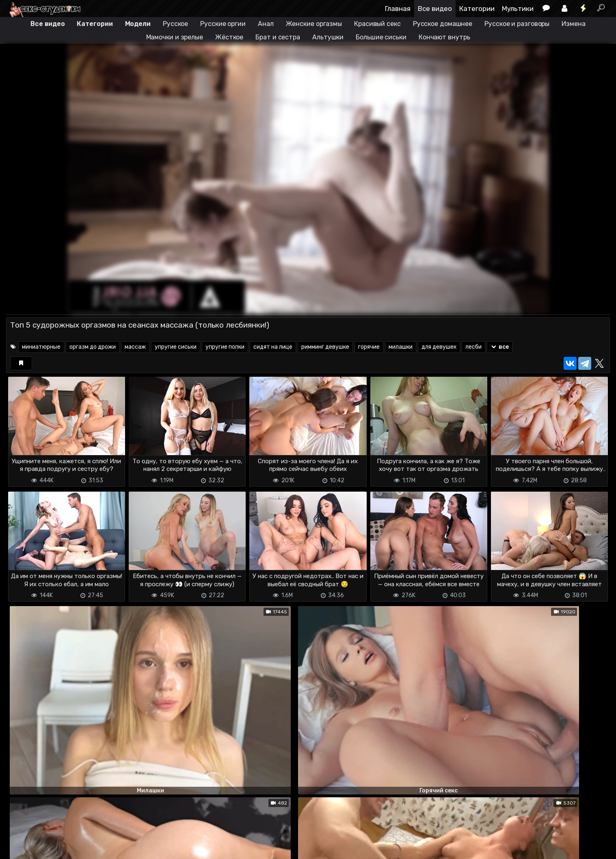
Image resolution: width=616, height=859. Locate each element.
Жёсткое (229, 37)
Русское (175, 24)
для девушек (439, 347)
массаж (135, 347)
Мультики (518, 9)
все (500, 347)
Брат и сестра (278, 37)
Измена (573, 24)
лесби (473, 347)
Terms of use (48, 848)
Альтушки (328, 37)
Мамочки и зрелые (175, 37)
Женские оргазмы (314, 24)
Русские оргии (223, 24)
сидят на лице (273, 347)
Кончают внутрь (444, 37)
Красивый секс (377, 24)
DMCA (19, 848)
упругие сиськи (176, 347)
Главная (398, 9)
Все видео (435, 9)
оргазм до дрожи (93, 347)
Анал (266, 24)
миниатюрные (41, 347)
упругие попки (225, 347)
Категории (477, 9)
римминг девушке (325, 347)
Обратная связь (91, 848)
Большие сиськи (381, 37)
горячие (369, 347)
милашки (401, 347)
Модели (138, 24)
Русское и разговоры (517, 24)
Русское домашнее (443, 24)
